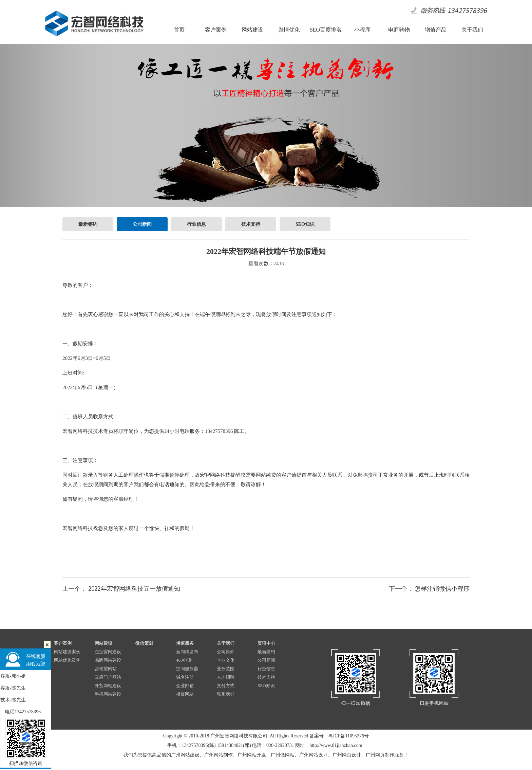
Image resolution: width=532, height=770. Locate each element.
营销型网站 (106, 669)
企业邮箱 (185, 686)
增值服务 (185, 643)
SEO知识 (305, 224)
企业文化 (226, 660)
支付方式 (226, 686)
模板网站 (185, 694)
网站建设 (103, 643)
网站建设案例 (67, 652)
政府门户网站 (108, 677)
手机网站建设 (108, 694)
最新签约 (88, 224)
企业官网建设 (108, 652)
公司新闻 (142, 224)
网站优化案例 (67, 660)
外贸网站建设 (108, 686)
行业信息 (196, 224)
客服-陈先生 (13, 688)
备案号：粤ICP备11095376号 (339, 736)
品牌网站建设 (108, 660)
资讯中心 (266, 643)
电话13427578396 (21, 712)
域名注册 (185, 677)
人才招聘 (226, 677)
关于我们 (226, 643)
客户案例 (63, 643)
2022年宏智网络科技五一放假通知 (134, 589)
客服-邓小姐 (13, 676)
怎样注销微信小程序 (442, 589)
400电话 (184, 660)
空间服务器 (187, 669)
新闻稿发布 (187, 652)
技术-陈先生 (13, 700)
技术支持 (251, 224)
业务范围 (226, 669)
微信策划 (144, 643)
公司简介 (226, 652)
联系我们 (226, 694)
